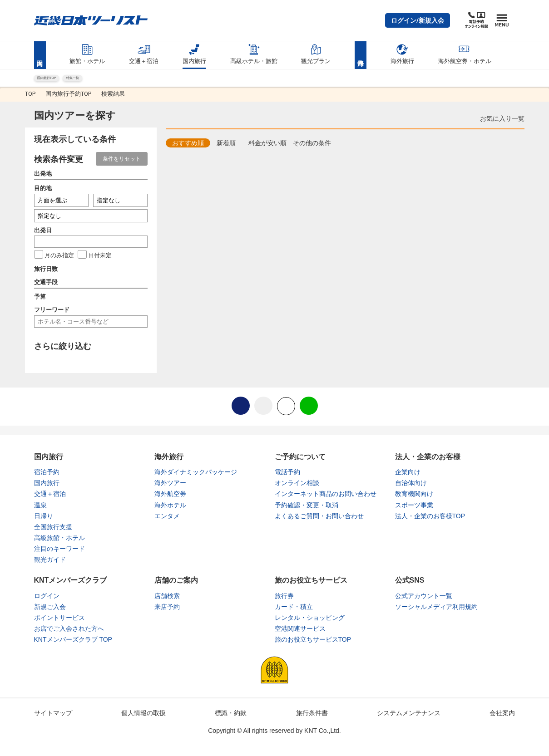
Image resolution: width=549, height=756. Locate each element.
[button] (418, 20)
